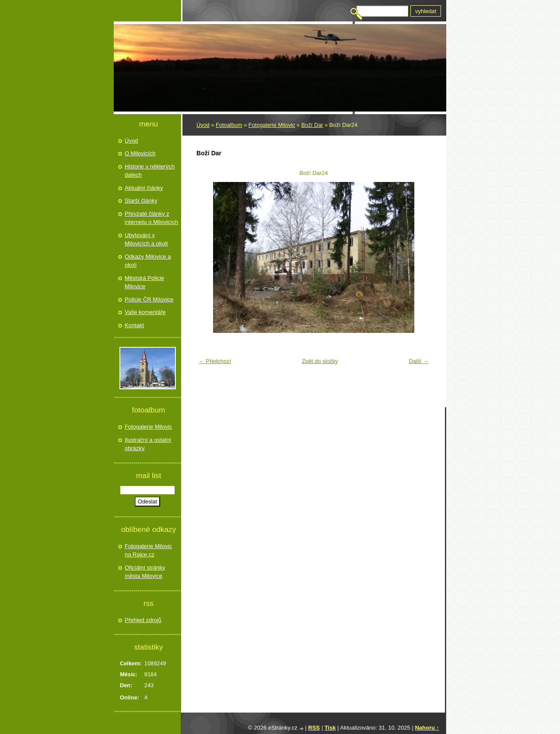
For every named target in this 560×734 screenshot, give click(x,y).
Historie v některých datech (150, 171)
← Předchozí (215, 361)
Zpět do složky (320, 361)
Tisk (330, 728)
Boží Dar (312, 125)
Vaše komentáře (145, 312)
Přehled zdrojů (143, 620)
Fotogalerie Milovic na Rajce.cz (148, 550)
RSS (314, 728)
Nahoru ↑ (427, 728)
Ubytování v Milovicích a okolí (146, 239)
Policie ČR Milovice (149, 299)
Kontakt (134, 325)
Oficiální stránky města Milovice (145, 572)
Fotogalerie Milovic (272, 125)
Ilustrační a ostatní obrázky (148, 444)
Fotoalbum (229, 125)
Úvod (203, 125)
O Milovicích (140, 153)
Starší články (141, 201)
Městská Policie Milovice (144, 282)
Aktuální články (144, 188)
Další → (419, 361)
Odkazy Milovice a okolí (148, 261)
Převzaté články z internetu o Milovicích (151, 218)
